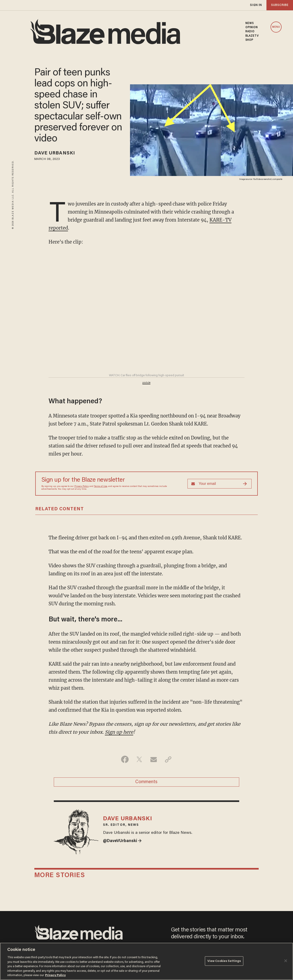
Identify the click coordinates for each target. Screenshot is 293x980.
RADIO (250, 32)
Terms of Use (101, 486)
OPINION (252, 27)
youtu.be (146, 383)
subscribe (280, 5)
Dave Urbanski (55, 153)
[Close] (286, 961)
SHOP (249, 40)
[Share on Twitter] (139, 759)
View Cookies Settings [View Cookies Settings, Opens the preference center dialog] (224, 961)
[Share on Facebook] (125, 759)
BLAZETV (252, 36)
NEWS (250, 23)
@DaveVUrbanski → (122, 841)
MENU (276, 27)
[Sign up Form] (220, 484)
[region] (146, 961)
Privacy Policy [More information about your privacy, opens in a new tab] (55, 975)
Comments (146, 782)
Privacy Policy (82, 486)
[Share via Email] (154, 759)
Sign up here (119, 732)
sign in (256, 5)
